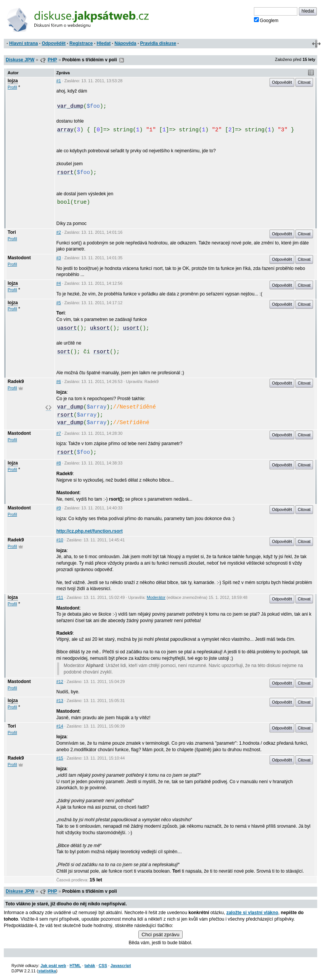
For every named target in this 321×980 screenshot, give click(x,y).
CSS (103, 966)
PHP (52, 60)
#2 (59, 232)
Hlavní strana (23, 43)
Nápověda (125, 43)
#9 (59, 508)
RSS (122, 60)
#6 (59, 381)
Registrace (81, 43)
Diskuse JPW (20, 60)
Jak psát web (53, 966)
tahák (90, 966)
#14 (60, 726)
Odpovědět (54, 43)
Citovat (304, 82)
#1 (59, 81)
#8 (59, 463)
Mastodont (19, 258)
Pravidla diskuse (158, 43)
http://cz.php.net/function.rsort (90, 531)
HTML (75, 966)
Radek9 (16, 381)
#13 (60, 701)
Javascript (121, 966)
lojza (13, 81)
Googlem (266, 20)
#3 (59, 258)
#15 (60, 758)
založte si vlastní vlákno (252, 913)
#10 (60, 540)
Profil (12, 87)
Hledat (104, 43)
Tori (12, 232)
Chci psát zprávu (160, 935)
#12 (60, 682)
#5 (59, 303)
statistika (47, 971)
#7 (59, 433)
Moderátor (156, 597)
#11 (60, 597)
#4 (59, 283)
